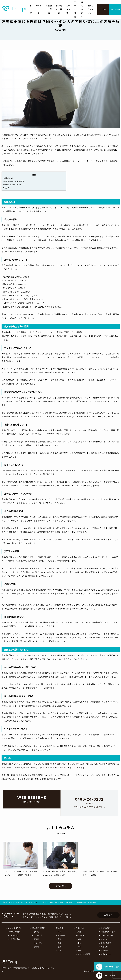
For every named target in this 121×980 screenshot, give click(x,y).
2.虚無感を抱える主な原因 (14, 182)
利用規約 (104, 951)
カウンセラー (68, 9)
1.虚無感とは (8, 178)
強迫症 (36, 939)
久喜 (58, 932)
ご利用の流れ (15, 939)
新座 (58, 951)
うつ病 (36, 932)
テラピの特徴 (15, 932)
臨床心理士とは (107, 936)
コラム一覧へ (60, 889)
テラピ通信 (75, 9)
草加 (58, 947)
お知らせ (104, 947)
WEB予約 (108, 915)
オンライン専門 (83, 954)
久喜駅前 (60, 936)
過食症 (36, 947)
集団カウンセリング (90, 9)
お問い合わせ (115, 9)
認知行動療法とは (108, 932)
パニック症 (38, 936)
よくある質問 (106, 943)
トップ (31, 9)
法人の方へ (82, 9)
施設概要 (59, 928)
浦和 (58, 943)
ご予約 (103, 9)
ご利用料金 (14, 936)
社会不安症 (38, 943)
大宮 (58, 939)
